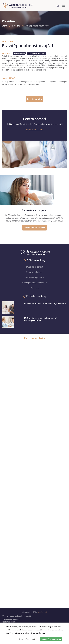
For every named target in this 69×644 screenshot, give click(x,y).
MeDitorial (42, 612)
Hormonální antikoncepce (36, 53)
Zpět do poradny (34, 99)
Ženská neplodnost (34, 272)
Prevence (34, 288)
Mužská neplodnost (35, 267)
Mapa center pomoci (34, 129)
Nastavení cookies (10, 622)
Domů (5, 26)
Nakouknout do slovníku (34, 228)
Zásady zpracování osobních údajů (16, 616)
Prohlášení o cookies (11, 619)
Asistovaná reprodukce (34, 277)
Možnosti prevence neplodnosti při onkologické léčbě (41, 319)
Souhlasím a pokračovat (51, 639)
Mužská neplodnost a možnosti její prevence (45, 303)
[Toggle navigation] (64, 6)
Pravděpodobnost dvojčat (37, 26)
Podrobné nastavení (27, 639)
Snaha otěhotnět (19, 53)
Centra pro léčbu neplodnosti (34, 283)
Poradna (16, 26)
